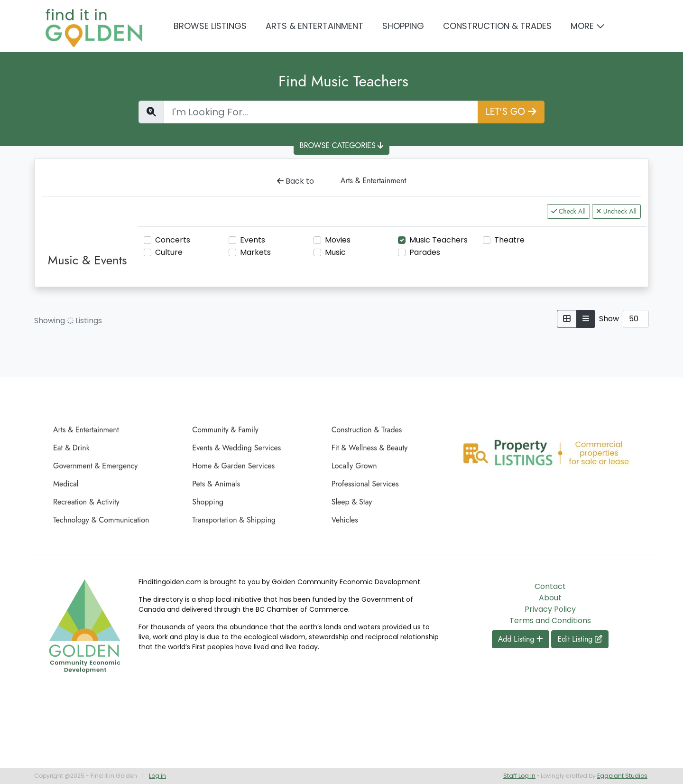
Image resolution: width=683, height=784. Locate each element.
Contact (550, 586)
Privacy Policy (550, 609)
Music (335, 252)
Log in (157, 776)
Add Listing (521, 639)
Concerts (173, 240)
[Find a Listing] (321, 112)
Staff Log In (519, 776)
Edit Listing (580, 639)
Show (609, 319)
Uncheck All (616, 211)
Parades (425, 252)
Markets (255, 252)
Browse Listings (210, 26)
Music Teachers (438, 240)
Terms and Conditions (550, 621)
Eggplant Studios (622, 776)
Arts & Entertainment (314, 26)
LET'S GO (511, 112)
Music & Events (88, 260)
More (582, 26)
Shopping (403, 26)
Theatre (509, 240)
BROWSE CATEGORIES (342, 145)
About (550, 598)
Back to (295, 181)
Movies (338, 240)
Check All (568, 211)
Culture (169, 252)
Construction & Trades (497, 26)
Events (253, 240)
